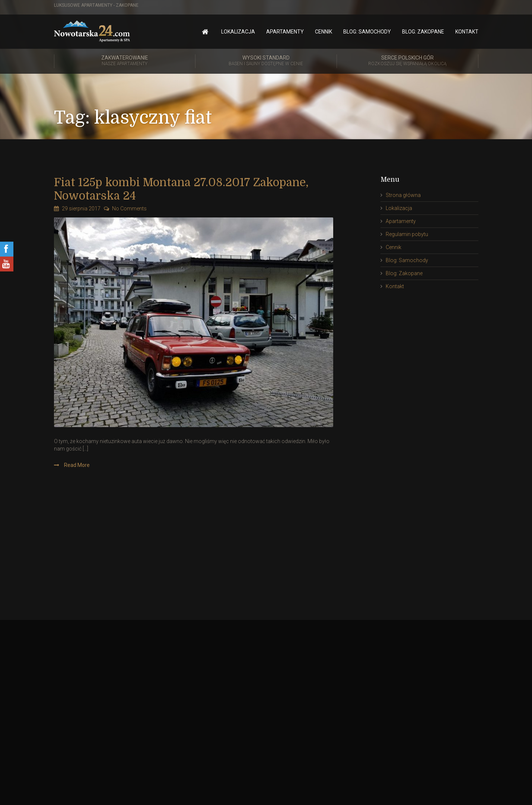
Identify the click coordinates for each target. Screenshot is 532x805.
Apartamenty (285, 32)
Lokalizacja (238, 32)
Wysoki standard (266, 61)
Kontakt (467, 32)
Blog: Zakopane (423, 32)
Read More (76, 465)
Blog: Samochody (367, 32)
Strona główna (403, 195)
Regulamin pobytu (407, 234)
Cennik (324, 32)
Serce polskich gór (407, 61)
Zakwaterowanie (125, 61)
